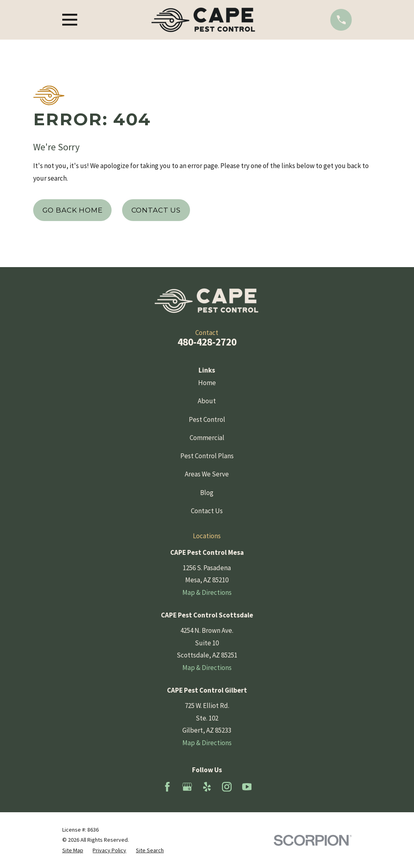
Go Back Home (73, 210)
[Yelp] (207, 787)
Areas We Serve (207, 474)
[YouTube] (247, 787)
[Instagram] (227, 787)
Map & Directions (207, 592)
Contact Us (156, 210)
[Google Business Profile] (187, 787)
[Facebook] (167, 787)
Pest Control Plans (207, 456)
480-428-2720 (207, 342)
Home (207, 383)
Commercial (207, 438)
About (207, 401)
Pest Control (207, 419)
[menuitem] (73, 851)
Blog (207, 493)
